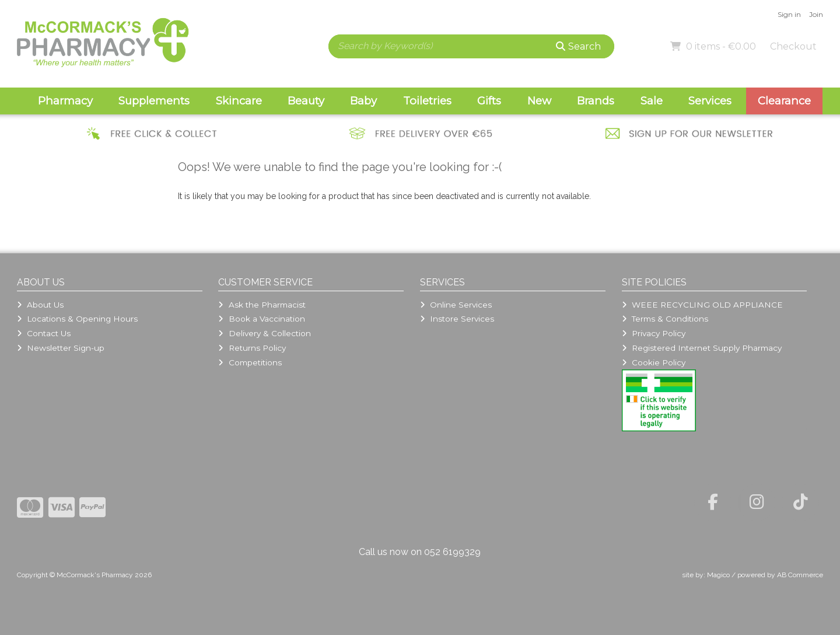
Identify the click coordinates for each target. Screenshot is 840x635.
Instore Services (457, 319)
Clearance (784, 101)
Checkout (793, 46)
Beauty (306, 101)
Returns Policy (252, 348)
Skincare (239, 101)
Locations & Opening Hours (77, 319)
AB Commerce (800, 575)
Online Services (456, 305)
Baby (363, 101)
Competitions (250, 362)
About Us (40, 305)
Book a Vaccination (261, 319)
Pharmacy (65, 101)
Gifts (489, 101)
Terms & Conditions (665, 319)
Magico (718, 575)
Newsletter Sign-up (61, 348)
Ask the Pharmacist (262, 305)
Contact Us (44, 333)
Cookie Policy (654, 362)
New (539, 101)
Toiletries (427, 101)
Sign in (789, 14)
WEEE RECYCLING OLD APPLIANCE (702, 305)
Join (816, 14)
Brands (596, 101)
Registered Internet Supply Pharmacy (702, 348)
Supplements (154, 101)
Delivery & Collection (264, 333)
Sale (652, 101)
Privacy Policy (654, 333)
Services (710, 101)
